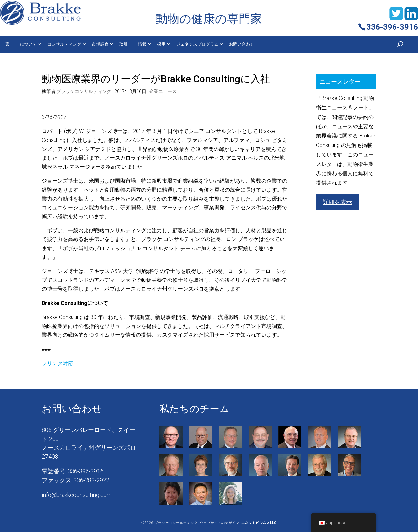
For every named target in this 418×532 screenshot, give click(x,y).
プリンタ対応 (57, 363)
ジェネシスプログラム (197, 44)
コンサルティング (64, 44)
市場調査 (100, 44)
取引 (123, 44)
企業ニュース (163, 91)
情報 (142, 44)
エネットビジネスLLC (259, 523)
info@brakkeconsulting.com (77, 495)
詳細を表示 (337, 202)
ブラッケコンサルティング (84, 91)
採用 (161, 44)
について (28, 44)
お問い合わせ (242, 44)
